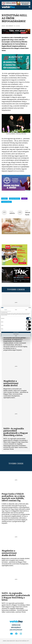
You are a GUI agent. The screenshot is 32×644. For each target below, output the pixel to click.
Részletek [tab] (16, 310)
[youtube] (11, 634)
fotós (27, 211)
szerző (11, 211)
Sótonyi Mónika (15, 199)
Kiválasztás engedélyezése (16, 334)
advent (24, 199)
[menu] (30, 7)
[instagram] (21, 634)
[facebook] (16, 634)
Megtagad (16, 336)
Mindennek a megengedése (16, 332)
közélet (4, 199)
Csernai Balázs (6, 202)
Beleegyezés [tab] (6, 310)
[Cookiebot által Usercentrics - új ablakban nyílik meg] (23, 308)
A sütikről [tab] (26, 310)
